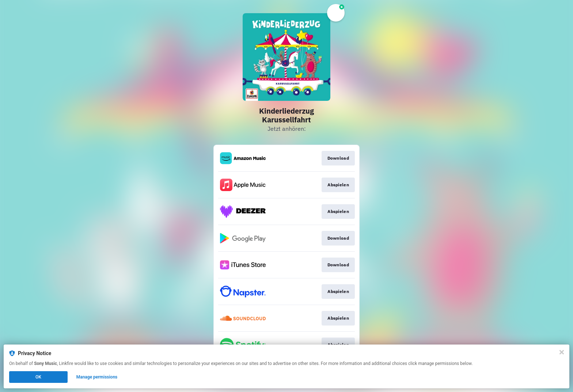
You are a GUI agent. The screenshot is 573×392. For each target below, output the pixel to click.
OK (38, 377)
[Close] (562, 352)
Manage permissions (97, 377)
